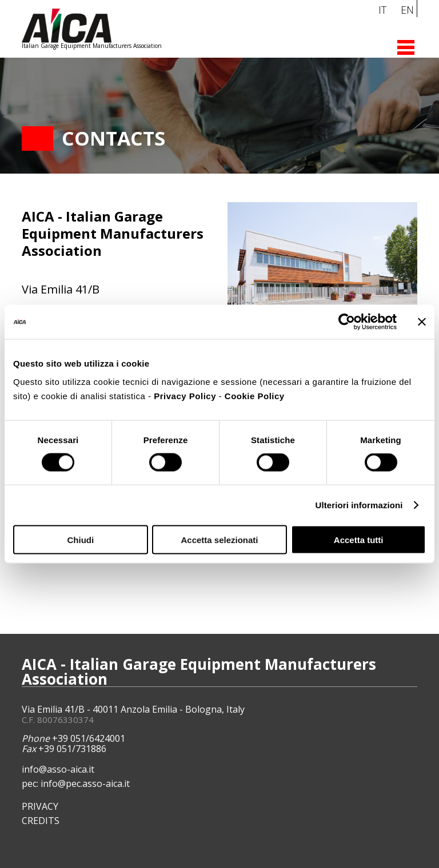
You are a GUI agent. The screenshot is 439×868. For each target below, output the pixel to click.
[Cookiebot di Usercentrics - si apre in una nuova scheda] (347, 322)
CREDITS (41, 821)
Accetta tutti (359, 539)
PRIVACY (40, 806)
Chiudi (80, 539)
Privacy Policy (185, 395)
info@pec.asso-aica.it (85, 783)
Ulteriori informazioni (359, 505)
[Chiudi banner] (422, 322)
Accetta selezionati (219, 539)
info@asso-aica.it (58, 769)
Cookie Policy (255, 395)
